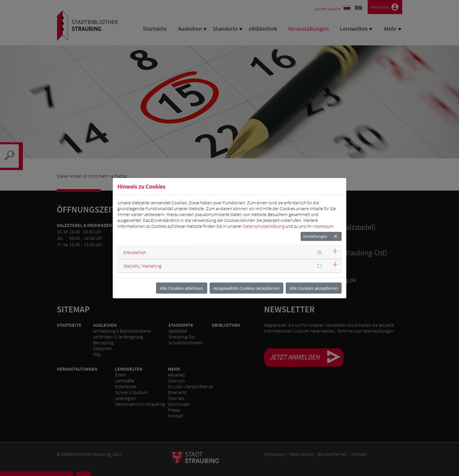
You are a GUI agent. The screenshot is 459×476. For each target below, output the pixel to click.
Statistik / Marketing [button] (142, 266)
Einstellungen (315, 236)
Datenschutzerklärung (264, 226)
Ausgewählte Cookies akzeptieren (246, 288)
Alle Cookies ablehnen (182, 288)
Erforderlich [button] (135, 252)
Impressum (323, 226)
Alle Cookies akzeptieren (314, 288)
